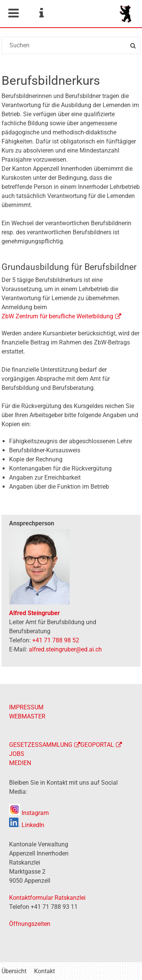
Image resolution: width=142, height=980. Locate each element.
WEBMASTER (27, 716)
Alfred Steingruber (34, 613)
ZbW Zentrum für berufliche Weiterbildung (57, 316)
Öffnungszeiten (30, 924)
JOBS (17, 754)
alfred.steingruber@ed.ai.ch (65, 649)
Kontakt (44, 971)
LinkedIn (27, 825)
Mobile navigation (13, 13)
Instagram (29, 813)
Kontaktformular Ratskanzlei (47, 898)
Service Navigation (41, 13)
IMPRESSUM (26, 707)
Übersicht (14, 971)
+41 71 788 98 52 (56, 640)
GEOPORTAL (97, 745)
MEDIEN (20, 763)
